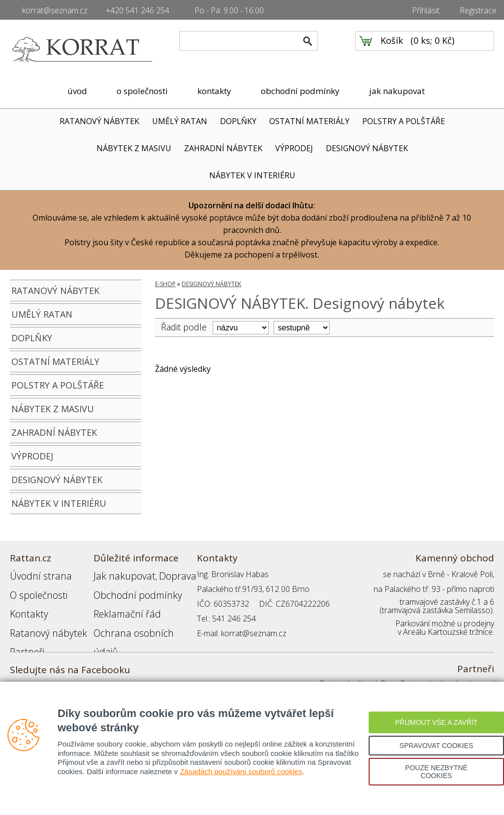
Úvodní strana (34, 574)
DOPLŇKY (238, 121)
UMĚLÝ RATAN (180, 121)
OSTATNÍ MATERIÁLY (309, 121)
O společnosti (34, 589)
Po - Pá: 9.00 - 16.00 (229, 10)
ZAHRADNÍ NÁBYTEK (223, 148)
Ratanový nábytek (41, 619)
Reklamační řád (120, 604)
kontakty (214, 91)
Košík (392, 50)
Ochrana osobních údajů (137, 619)
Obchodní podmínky (128, 589)
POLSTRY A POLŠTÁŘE (404, 121)
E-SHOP (165, 284)
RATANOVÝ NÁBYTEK (99, 121)
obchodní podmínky (300, 91)
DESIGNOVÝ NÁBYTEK (367, 148)
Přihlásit (426, 10)
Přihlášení (110, 633)
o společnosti (142, 91)
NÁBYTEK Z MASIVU (134, 148)
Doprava (160, 574)
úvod (77, 91)
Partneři (24, 633)
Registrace (478, 10)
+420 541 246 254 (138, 10)
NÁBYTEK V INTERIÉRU (252, 175)
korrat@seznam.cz (55, 10)
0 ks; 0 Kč (433, 50)
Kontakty (25, 604)
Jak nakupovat (118, 574)
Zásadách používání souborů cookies (241, 771)
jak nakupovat (397, 91)
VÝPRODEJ (294, 148)
